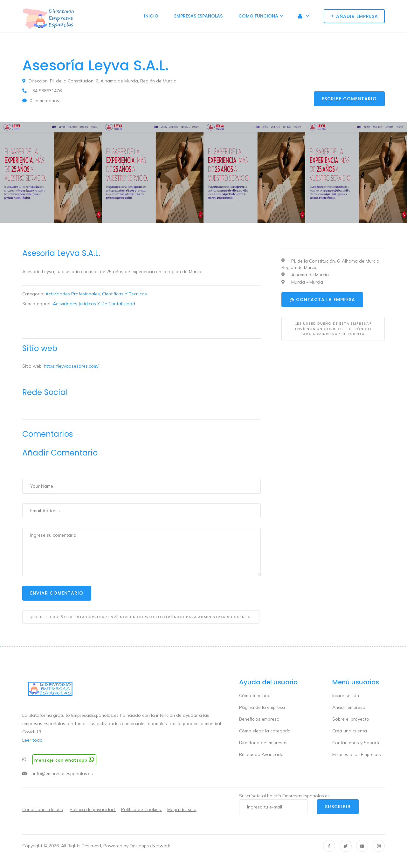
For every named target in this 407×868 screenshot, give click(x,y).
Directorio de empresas (263, 743)
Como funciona (258, 16)
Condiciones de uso (43, 809)
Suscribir (338, 807)
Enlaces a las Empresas (357, 754)
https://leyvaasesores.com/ (71, 366)
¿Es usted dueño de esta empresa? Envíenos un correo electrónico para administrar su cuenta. (141, 617)
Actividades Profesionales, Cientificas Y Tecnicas (96, 294)
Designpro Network (150, 846)
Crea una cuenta (350, 731)
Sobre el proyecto (351, 719)
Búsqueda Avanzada (261, 754)
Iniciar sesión (346, 695)
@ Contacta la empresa (322, 300)
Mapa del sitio (182, 809)
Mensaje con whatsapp (64, 760)
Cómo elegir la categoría (265, 731)
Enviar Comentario (57, 593)
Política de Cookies (142, 809)
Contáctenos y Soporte (356, 743)
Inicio (151, 16)
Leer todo (32, 740)
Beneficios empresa (259, 719)
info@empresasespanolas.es (63, 773)
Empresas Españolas (198, 16)
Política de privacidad (93, 809)
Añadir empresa (349, 707)
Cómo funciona (255, 695)
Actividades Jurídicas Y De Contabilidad (94, 304)
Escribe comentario (349, 99)
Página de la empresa (262, 707)
